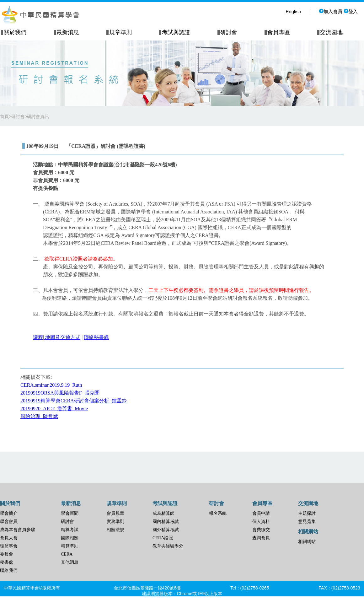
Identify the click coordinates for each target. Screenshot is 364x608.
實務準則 (115, 522)
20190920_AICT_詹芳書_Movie (54, 409)
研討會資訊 (38, 116)
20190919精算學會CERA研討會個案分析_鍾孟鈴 (74, 401)
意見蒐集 (307, 522)
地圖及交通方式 (63, 337)
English (293, 11)
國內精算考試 (166, 522)
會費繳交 (261, 530)
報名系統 (218, 513)
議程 (38, 337)
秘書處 (7, 562)
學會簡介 (9, 513)
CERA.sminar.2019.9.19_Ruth (51, 385)
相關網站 (307, 542)
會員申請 (261, 513)
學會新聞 (70, 513)
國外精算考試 (166, 530)
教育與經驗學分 (168, 546)
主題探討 (307, 513)
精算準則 (70, 546)
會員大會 (9, 538)
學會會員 (9, 522)
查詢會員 (261, 538)
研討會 (67, 522)
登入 (351, 11)
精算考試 (70, 530)
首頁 (4, 116)
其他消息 (70, 562)
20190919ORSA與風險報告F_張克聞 (60, 393)
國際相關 (70, 538)
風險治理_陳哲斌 (39, 416)
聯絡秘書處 (96, 337)
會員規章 (115, 513)
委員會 (7, 554)
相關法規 (115, 530)
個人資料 (261, 522)
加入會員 (331, 11)
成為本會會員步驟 (18, 530)
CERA (67, 554)
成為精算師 (163, 513)
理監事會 (9, 546)
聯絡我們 (9, 570)
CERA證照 (163, 538)
